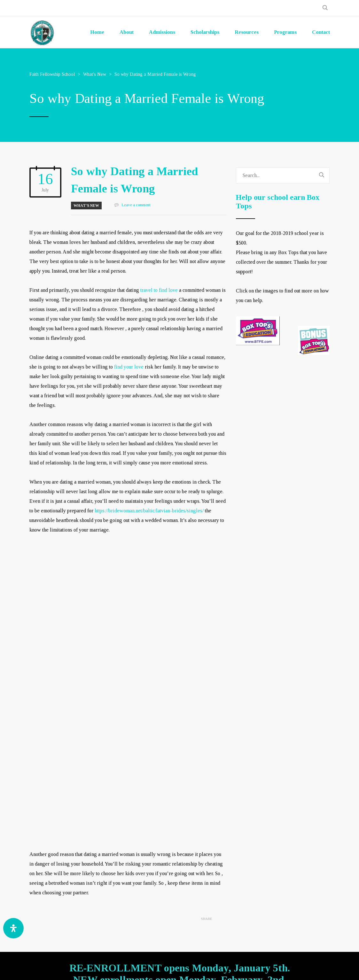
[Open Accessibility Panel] (13, 928)
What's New (86, 206)
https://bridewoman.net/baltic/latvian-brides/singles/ (149, 511)
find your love (129, 367)
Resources (247, 32)
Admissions (162, 32)
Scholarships (205, 32)
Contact (321, 32)
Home (97, 32)
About (127, 32)
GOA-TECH (240, 967)
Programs (285, 32)
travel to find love (159, 290)
